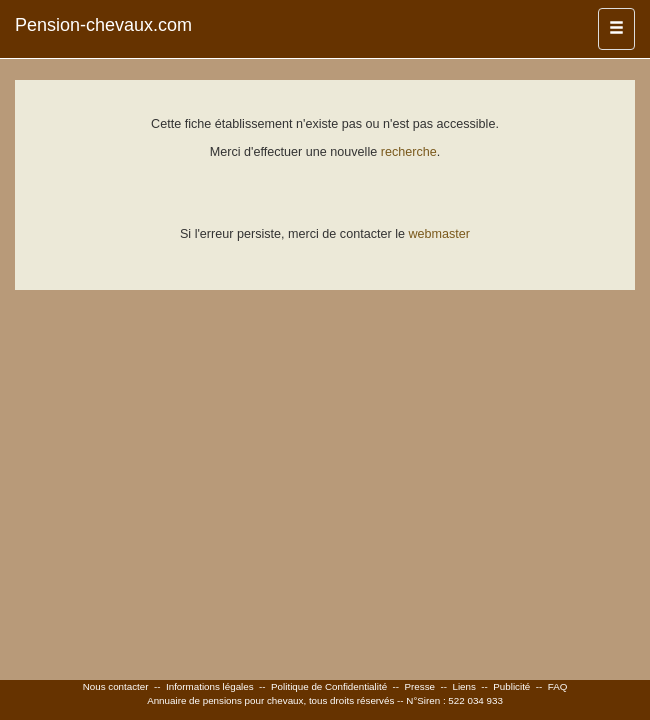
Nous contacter (116, 686)
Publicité (511, 686)
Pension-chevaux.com (103, 25)
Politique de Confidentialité (329, 686)
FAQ (558, 686)
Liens (463, 686)
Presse (420, 686)
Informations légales (210, 686)
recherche (409, 152)
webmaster (439, 234)
